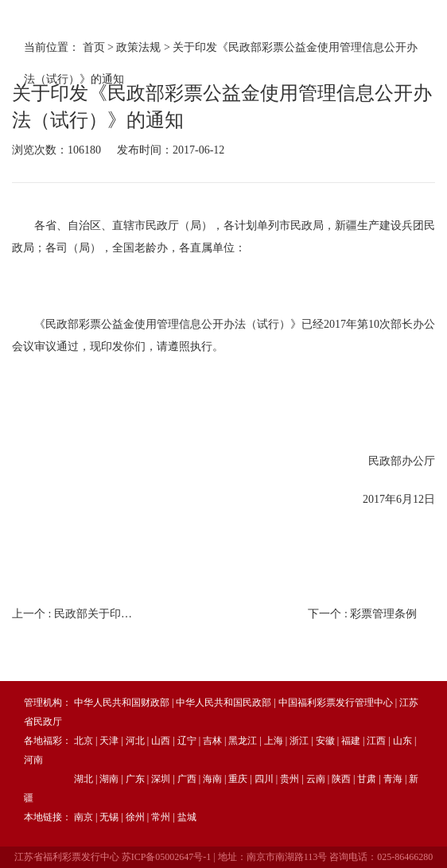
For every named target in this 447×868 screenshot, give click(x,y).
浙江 (299, 741)
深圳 (161, 779)
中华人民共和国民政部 (223, 703)
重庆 (238, 779)
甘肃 (367, 779)
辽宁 (187, 741)
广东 (135, 779)
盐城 (187, 817)
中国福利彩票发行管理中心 (336, 703)
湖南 (109, 779)
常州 (161, 817)
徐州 (135, 817)
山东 (402, 741)
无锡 (109, 817)
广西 (187, 779)
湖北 (84, 779)
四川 (264, 779)
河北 (135, 741)
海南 (212, 779)
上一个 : (76, 614)
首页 (94, 47)
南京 (84, 817)
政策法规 (138, 47)
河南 (33, 760)
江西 (376, 741)
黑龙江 (243, 741)
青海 (393, 779)
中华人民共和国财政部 (122, 703)
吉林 (212, 741)
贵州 (290, 779)
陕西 (341, 779)
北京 (84, 741)
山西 (161, 741)
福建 (351, 741)
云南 (316, 779)
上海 (274, 741)
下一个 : (362, 614)
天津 (109, 741)
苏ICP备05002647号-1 (167, 857)
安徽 (325, 741)
